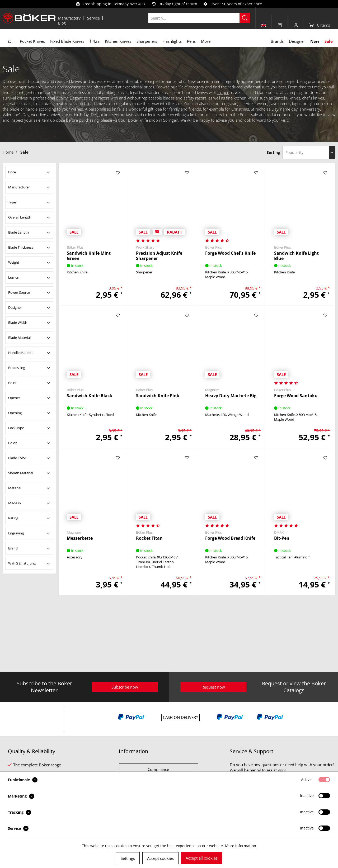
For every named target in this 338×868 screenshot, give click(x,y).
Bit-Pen (282, 538)
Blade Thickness (21, 247)
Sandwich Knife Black (90, 396)
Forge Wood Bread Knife (230, 538)
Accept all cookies (202, 858)
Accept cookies (160, 858)
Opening (15, 413)
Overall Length (20, 217)
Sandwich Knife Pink (158, 396)
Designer (15, 307)
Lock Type (16, 428)
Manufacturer (19, 187)
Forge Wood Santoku (296, 396)
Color (12, 443)
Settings (128, 858)
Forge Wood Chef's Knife (230, 253)
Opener (14, 398)
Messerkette (80, 538)
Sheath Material (21, 473)
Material (15, 488)
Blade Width (18, 322)
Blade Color (17, 458)
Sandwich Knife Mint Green (89, 256)
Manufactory (69, 18)
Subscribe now (125, 687)
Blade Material (19, 338)
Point (12, 383)
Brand (13, 548)
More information (241, 846)
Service (93, 18)
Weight (14, 262)
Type (12, 202)
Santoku (281, 98)
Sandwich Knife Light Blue (296, 256)
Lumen (14, 277)
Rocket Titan (149, 538)
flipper (223, 92)
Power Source (19, 292)
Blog (62, 23)
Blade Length (18, 232)
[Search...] (199, 18)
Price (12, 172)
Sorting (273, 152)
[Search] (245, 18)
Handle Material (21, 353)
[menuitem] (69, 18)
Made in (15, 503)
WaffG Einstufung (22, 563)
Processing (17, 368)
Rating (13, 518)
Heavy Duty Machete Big (231, 396)
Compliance (158, 769)
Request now (213, 687)
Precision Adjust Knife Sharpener (159, 256)
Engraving (16, 533)
